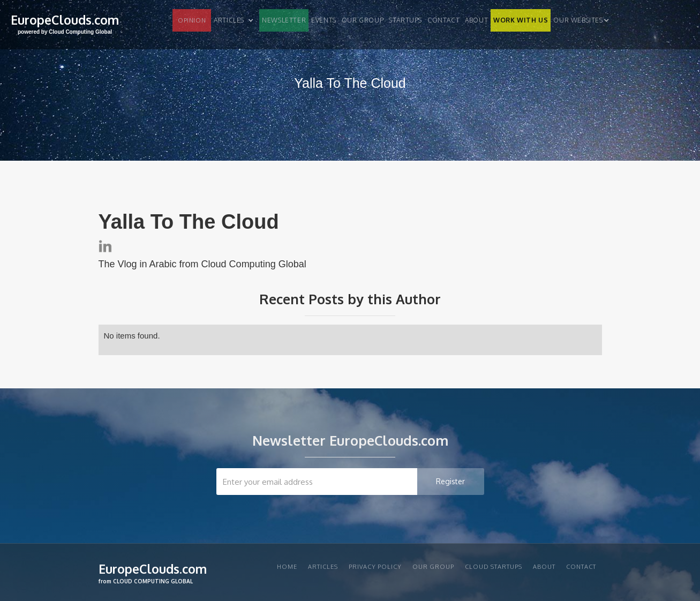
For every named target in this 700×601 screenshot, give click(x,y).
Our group (363, 20)
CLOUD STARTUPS (494, 567)
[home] (65, 23)
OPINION (192, 20)
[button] (235, 20)
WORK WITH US (521, 20)
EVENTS (324, 20)
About (476, 20)
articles (323, 567)
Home (287, 567)
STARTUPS (405, 20)
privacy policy (375, 567)
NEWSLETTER (284, 20)
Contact (443, 20)
